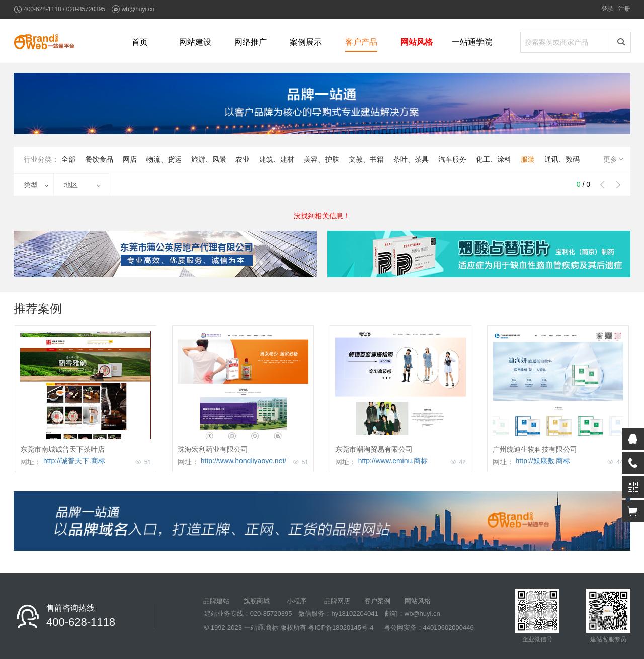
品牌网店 (337, 601)
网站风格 (417, 42)
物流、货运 (164, 159)
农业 (243, 159)
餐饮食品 (99, 159)
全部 (68, 159)
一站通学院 (472, 42)
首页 (140, 42)
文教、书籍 (366, 159)
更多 (614, 159)
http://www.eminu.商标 (393, 461)
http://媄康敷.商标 (543, 461)
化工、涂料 (494, 159)
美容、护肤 (321, 159)
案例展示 (306, 42)
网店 (130, 159)
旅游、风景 (209, 159)
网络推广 (251, 42)
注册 (624, 9)
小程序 (297, 601)
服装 (528, 159)
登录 (607, 9)
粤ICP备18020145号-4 (341, 628)
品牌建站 (216, 601)
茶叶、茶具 (411, 159)
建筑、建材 (277, 159)
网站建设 (195, 42)
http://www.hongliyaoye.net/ (244, 461)
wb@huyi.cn (138, 9)
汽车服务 (452, 159)
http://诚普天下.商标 (74, 461)
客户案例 (377, 601)
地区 (71, 185)
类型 (31, 185)
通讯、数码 (562, 159)
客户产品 (361, 42)
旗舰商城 (257, 601)
